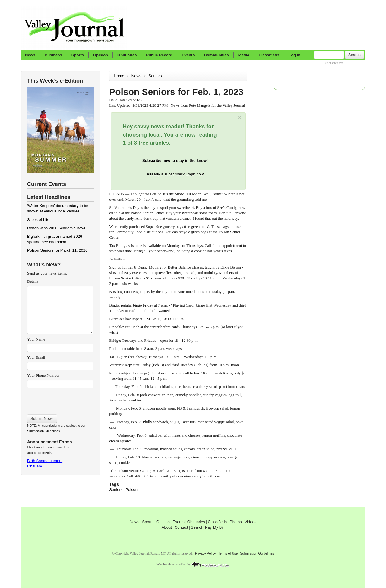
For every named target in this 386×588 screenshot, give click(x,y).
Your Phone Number (43, 375)
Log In (294, 55)
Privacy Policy (206, 553)
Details (33, 281)
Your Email (36, 357)
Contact (181, 527)
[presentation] (60, 399)
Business (53, 55)
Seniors (156, 76)
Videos (251, 522)
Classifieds (269, 55)
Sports (78, 55)
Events (188, 55)
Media (244, 55)
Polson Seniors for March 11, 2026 (57, 250)
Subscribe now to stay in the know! (175, 160)
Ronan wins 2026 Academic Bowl (56, 228)
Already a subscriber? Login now (175, 174)
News (30, 55)
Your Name (36, 339)
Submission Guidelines (43, 431)
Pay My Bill (215, 527)
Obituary (35, 466)
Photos (236, 522)
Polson (131, 490)
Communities (216, 55)
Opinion (101, 55)
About (167, 527)
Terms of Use (228, 553)
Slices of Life (38, 220)
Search (354, 55)
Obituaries (127, 55)
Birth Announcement (45, 461)
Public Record (159, 55)
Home (119, 76)
